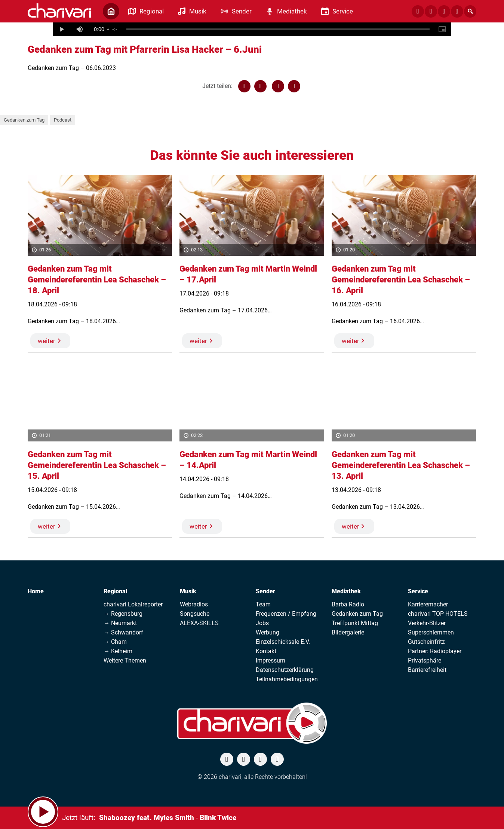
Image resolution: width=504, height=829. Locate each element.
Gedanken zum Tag (24, 120)
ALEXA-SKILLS (199, 623)
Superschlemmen (431, 632)
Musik (188, 591)
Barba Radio (348, 604)
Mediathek (346, 591)
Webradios (194, 604)
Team (263, 604)
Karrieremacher (428, 604)
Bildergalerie (348, 632)
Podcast (63, 120)
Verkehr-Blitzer (427, 623)
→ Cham (115, 642)
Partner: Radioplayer (435, 651)
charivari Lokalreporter (133, 604)
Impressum (271, 660)
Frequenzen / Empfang (286, 614)
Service (418, 591)
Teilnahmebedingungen (287, 679)
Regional (115, 591)
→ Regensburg (123, 614)
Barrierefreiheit (427, 670)
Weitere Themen (125, 660)
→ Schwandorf (123, 632)
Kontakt (266, 651)
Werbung (268, 632)
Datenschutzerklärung (285, 670)
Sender (265, 591)
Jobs (262, 623)
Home (36, 591)
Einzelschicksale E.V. (283, 642)
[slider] (278, 29)
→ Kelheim (118, 651)
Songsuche (195, 614)
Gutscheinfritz (426, 642)
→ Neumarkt (120, 623)
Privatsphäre (425, 660)
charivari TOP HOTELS (438, 614)
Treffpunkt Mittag (355, 623)
